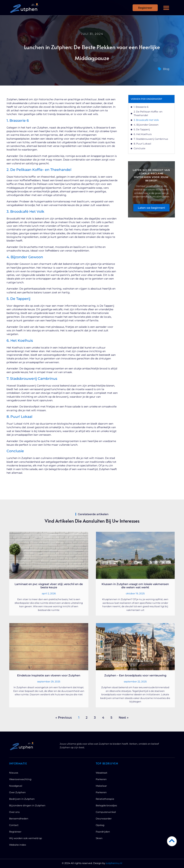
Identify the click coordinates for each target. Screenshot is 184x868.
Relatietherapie (105, 799)
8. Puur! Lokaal (142, 144)
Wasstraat (101, 773)
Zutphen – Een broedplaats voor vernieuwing (135, 675)
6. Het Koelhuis (143, 134)
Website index (18, 845)
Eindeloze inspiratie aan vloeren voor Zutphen (49, 675)
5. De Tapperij (142, 129)
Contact (14, 825)
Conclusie (140, 148)
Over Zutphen (17, 792)
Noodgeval (16, 786)
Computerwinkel (106, 812)
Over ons (14, 812)
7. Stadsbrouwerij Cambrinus (151, 139)
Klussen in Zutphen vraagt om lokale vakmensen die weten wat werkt (135, 586)
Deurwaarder (104, 819)
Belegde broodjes (106, 805)
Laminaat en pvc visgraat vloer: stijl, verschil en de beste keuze (49, 586)
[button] (166, 8)
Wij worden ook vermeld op (26, 838)
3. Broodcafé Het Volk (146, 120)
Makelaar (101, 786)
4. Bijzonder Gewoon (146, 125)
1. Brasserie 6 (141, 107)
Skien (99, 838)
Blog (166, 69)
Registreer (15, 832)
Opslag (100, 825)
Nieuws (14, 773)
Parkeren (101, 779)
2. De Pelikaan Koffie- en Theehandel (148, 113)
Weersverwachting (20, 779)
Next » (124, 718)
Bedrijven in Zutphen (22, 799)
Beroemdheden (19, 819)
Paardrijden (103, 832)
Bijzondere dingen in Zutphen (27, 805)
